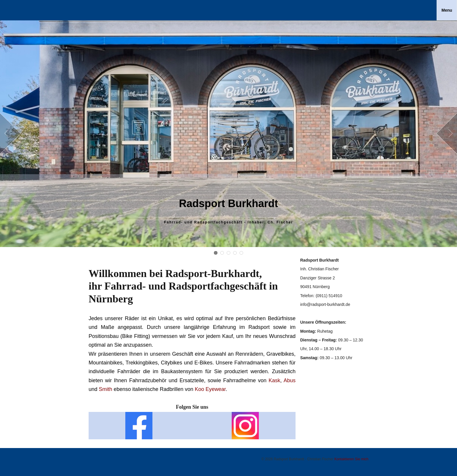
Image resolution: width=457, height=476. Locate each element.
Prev (10, 134)
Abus (290, 380)
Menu (447, 10)
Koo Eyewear (210, 389)
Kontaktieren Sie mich (351, 459)
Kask (275, 380)
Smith (106, 389)
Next (447, 134)
